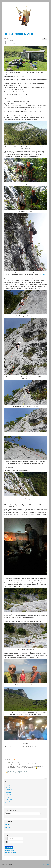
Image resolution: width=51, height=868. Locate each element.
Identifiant (7, 838)
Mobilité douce (9, 798)
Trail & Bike (8, 794)
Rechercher (5, 812)
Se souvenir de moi (12, 845)
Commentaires (9, 803)
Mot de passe (7, 841)
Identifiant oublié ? (10, 851)
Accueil (7, 784)
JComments (45, 778)
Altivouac (7, 824)
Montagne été (9, 789)
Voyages (8, 796)
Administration (9, 786)
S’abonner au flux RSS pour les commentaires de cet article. (24, 773)
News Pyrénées (9, 801)
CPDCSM (8, 828)
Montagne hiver (9, 791)
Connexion (9, 848)
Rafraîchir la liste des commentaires (17, 771)
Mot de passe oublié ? (11, 852)
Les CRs (7, 787)
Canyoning (8, 793)
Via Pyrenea (8, 826)
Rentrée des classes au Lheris (18, 34)
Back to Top (46, 864)
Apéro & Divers (9, 799)
